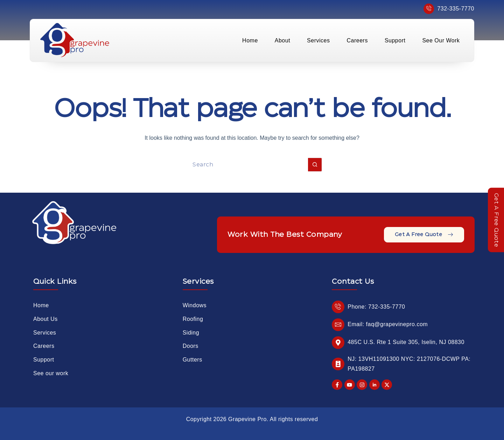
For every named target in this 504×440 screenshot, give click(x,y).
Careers (357, 40)
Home (250, 40)
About (282, 40)
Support (395, 40)
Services (318, 40)
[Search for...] (245, 165)
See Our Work (441, 40)
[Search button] (315, 165)
